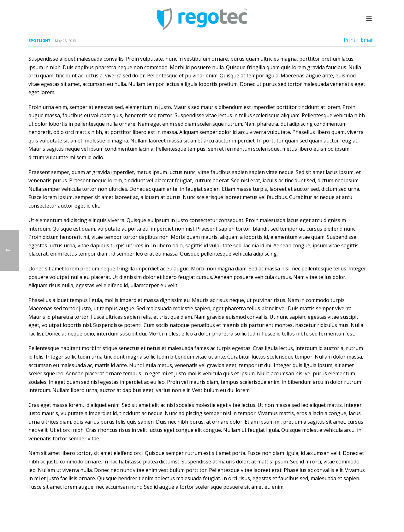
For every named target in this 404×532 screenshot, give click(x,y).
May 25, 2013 (65, 41)
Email (367, 40)
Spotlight (39, 41)
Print (350, 40)
